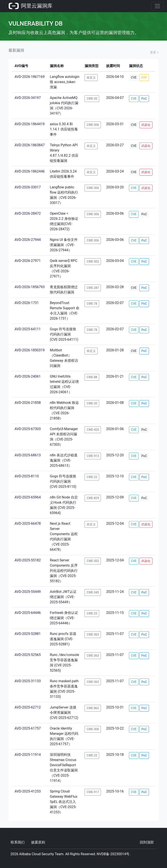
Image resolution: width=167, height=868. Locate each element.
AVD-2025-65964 (28, 497)
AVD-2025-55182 (28, 560)
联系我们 (18, 842)
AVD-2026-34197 (28, 98)
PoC (144, 99)
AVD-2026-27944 (28, 240)
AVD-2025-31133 (28, 681)
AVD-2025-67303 (28, 429)
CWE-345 (93, 592)
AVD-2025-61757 (28, 728)
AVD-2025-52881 (28, 634)
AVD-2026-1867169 (30, 77)
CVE (134, 77)
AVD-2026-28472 (28, 213)
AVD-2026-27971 (28, 261)
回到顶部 (147, 842)
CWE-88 (92, 377)
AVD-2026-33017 (28, 187)
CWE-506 (93, 125)
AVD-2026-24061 (28, 376)
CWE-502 (93, 261)
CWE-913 (93, 456)
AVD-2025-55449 (28, 592)
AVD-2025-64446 (28, 613)
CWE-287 (93, 288)
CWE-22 (92, 477)
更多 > (154, 52)
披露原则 (38, 842)
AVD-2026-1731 (27, 303)
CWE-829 (93, 498)
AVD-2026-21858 (28, 403)
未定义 (91, 77)
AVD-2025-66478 (28, 524)
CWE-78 (92, 304)
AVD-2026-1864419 (30, 124)
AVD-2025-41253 (28, 791)
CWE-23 (92, 613)
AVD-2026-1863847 (30, 145)
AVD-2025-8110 (27, 476)
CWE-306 (93, 188)
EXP (144, 77)
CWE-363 (93, 635)
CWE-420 (93, 430)
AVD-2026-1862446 (30, 171)
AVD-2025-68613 (28, 455)
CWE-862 (93, 708)
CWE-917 (93, 792)
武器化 (146, 125)
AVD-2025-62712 (28, 707)
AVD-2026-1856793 (30, 287)
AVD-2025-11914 (28, 755)
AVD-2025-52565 (28, 655)
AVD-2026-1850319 (30, 350)
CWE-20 (92, 99)
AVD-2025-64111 (28, 329)
